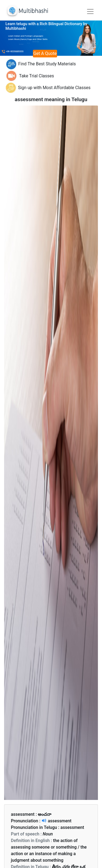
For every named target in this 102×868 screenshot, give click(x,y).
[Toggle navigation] (90, 11)
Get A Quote (45, 53)
